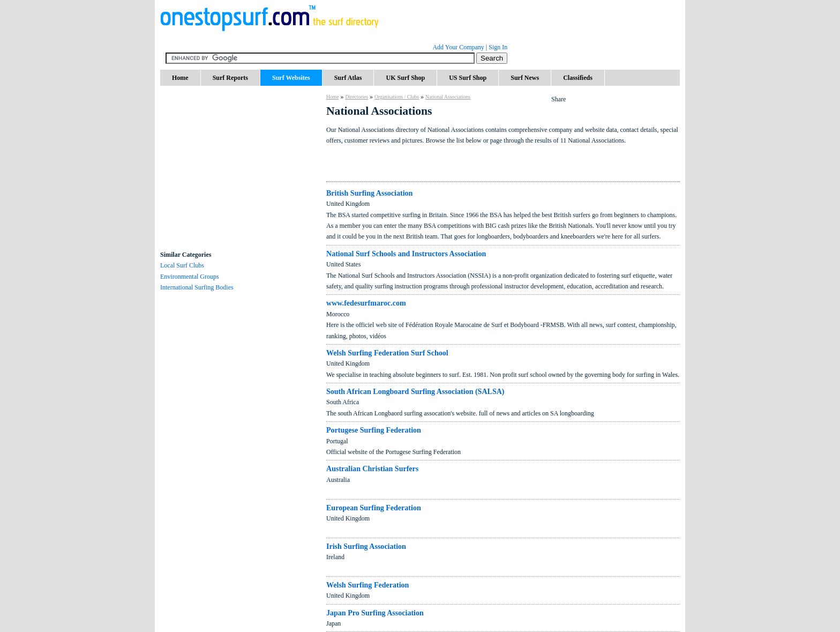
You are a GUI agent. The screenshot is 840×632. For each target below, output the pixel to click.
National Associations (448, 97)
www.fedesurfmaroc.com (366, 303)
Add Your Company (458, 47)
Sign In (498, 47)
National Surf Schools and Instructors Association (406, 254)
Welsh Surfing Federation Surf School (387, 353)
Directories (357, 97)
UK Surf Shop (405, 78)
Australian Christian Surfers (372, 469)
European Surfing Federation (374, 508)
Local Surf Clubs (182, 265)
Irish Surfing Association (366, 546)
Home (180, 78)
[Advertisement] (241, 182)
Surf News (525, 78)
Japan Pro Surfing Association (375, 613)
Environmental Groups (190, 277)
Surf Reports (230, 78)
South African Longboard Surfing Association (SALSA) (415, 391)
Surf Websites (291, 78)
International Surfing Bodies (197, 287)
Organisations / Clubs (397, 97)
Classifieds (578, 78)
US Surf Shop (468, 78)
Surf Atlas (348, 78)
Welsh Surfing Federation (367, 585)
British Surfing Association (369, 193)
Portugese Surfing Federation (374, 430)
